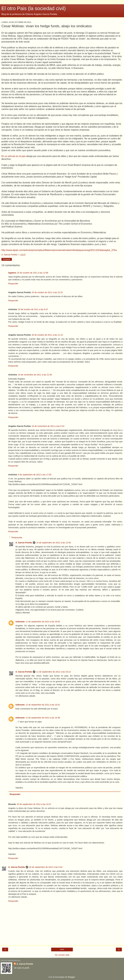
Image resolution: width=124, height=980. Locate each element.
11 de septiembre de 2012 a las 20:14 (53, 672)
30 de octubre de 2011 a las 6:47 (33, 309)
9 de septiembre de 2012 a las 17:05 (35, 475)
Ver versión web (62, 955)
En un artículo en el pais (14, 156)
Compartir (7, 259)
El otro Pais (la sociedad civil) (34, 8)
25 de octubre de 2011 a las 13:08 (32, 273)
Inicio (62, 949)
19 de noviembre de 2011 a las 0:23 (48, 426)
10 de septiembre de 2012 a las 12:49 (53, 543)
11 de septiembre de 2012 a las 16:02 (43, 622)
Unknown (20, 622)
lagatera (12, 273)
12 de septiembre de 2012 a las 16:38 (43, 718)
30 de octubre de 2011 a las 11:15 (47, 335)
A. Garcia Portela (24, 543)
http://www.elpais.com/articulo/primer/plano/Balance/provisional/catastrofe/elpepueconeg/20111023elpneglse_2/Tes (59, 250)
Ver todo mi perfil (21, 968)
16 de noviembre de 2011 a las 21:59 (35, 375)
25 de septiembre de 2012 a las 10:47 (34, 804)
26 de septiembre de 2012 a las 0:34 (46, 867)
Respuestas (17, 537)
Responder (13, 284)
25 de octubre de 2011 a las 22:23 (47, 292)
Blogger (71, 977)
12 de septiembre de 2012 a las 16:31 (43, 705)
